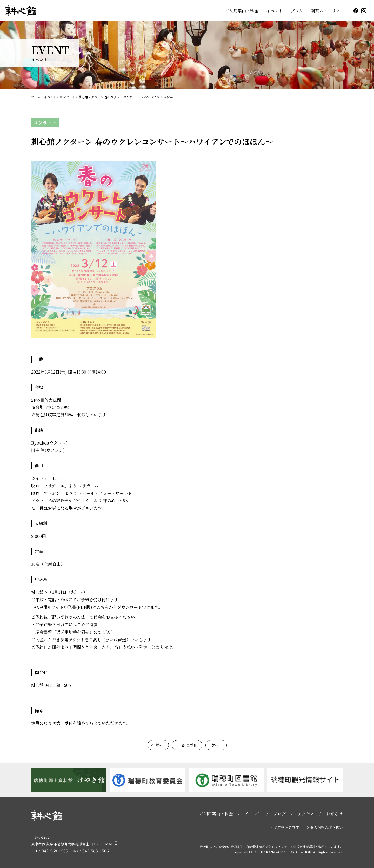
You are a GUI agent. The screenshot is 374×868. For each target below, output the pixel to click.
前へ (159, 745)
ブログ (297, 11)
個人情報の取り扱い (326, 827)
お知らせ (335, 814)
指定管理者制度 (286, 827)
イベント (275, 11)
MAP (111, 844)
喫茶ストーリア (325, 11)
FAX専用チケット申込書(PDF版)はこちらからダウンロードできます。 (97, 607)
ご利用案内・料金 (242, 11)
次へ (215, 745)
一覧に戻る (187, 745)
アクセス (306, 814)
